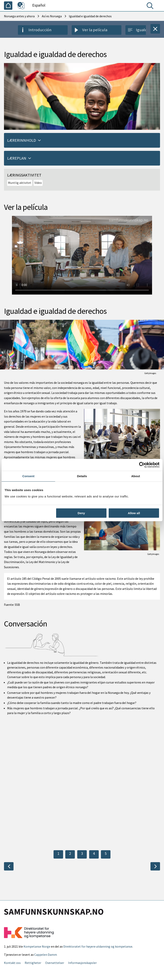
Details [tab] (82, 476)
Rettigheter (33, 963)
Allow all (134, 513)
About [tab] (136, 476)
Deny (81, 513)
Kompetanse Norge (37, 946)
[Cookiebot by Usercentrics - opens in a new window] (142, 465)
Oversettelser (55, 963)
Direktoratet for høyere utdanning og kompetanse (98, 946)
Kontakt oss (12, 963)
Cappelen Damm (46, 955)
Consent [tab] (28, 476)
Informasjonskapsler (82, 963)
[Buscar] (151, 7)
